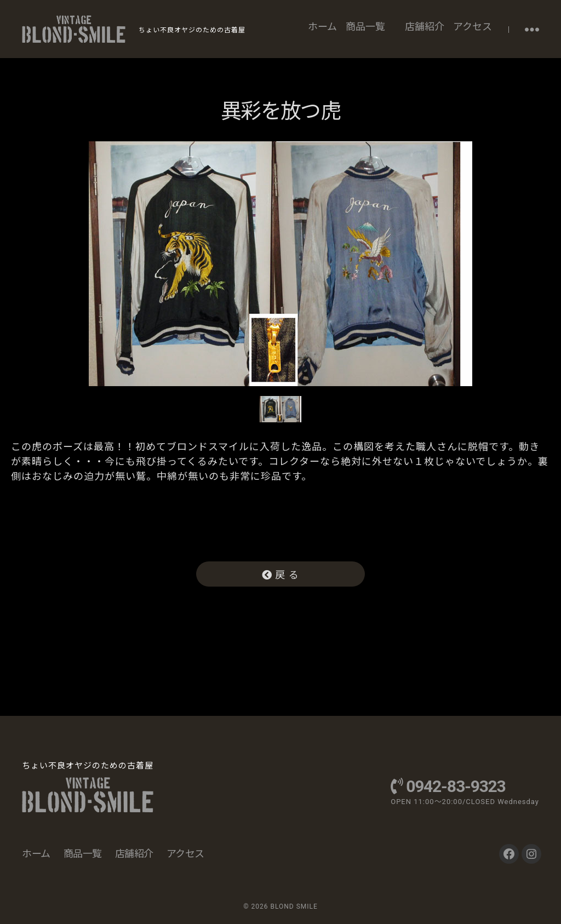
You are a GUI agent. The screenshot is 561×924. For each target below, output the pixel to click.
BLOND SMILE (294, 906)
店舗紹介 (425, 27)
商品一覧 (365, 27)
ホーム (322, 27)
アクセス (473, 27)
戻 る (280, 575)
